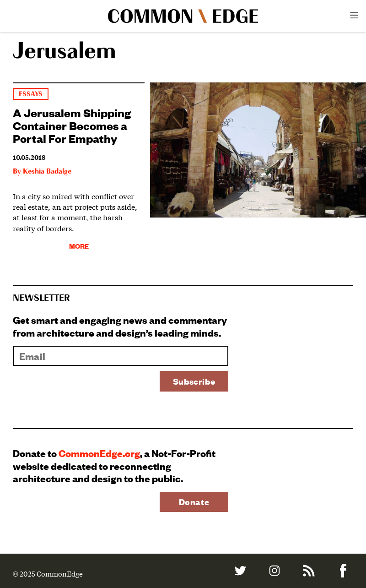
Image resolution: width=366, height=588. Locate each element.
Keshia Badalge (47, 172)
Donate (194, 502)
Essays (31, 94)
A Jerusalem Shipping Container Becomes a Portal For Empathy (72, 125)
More (79, 246)
